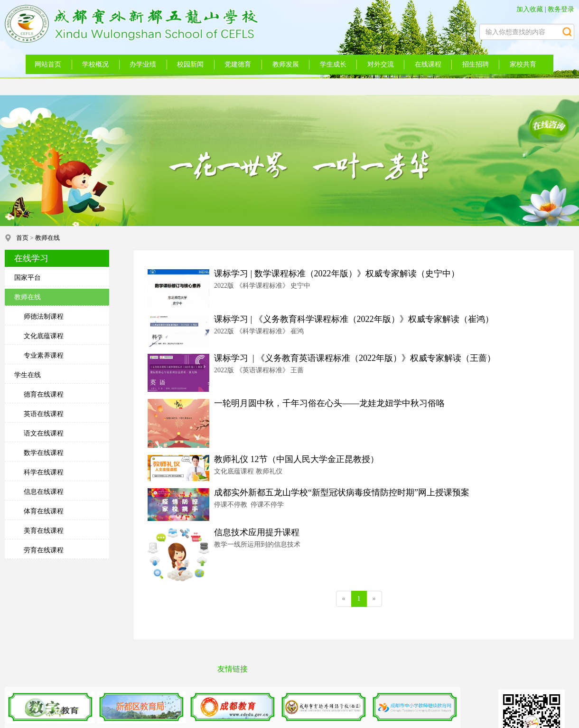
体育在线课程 (44, 511)
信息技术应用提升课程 (257, 532)
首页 (22, 238)
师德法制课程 (44, 317)
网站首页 (48, 64)
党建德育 (238, 64)
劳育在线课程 (44, 550)
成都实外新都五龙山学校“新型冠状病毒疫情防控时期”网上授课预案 (342, 492)
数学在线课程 (44, 453)
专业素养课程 (44, 355)
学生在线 (28, 375)
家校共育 (523, 64)
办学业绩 (143, 64)
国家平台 (28, 278)
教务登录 (561, 9)
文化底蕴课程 (44, 336)
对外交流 (381, 64)
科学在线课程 (44, 472)
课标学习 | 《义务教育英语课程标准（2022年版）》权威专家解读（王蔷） (355, 358)
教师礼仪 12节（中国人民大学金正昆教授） (296, 459)
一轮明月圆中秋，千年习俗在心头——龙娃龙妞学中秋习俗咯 (329, 403)
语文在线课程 (44, 433)
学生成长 (333, 64)
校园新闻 (190, 64)
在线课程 (428, 64)
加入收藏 (530, 9)
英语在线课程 (44, 414)
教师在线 (47, 238)
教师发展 (286, 64)
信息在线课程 (44, 492)
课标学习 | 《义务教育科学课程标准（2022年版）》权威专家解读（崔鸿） (354, 319)
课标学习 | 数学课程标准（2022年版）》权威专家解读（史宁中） (337, 274)
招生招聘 (476, 64)
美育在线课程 (44, 531)
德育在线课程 (44, 394)
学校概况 (95, 64)
